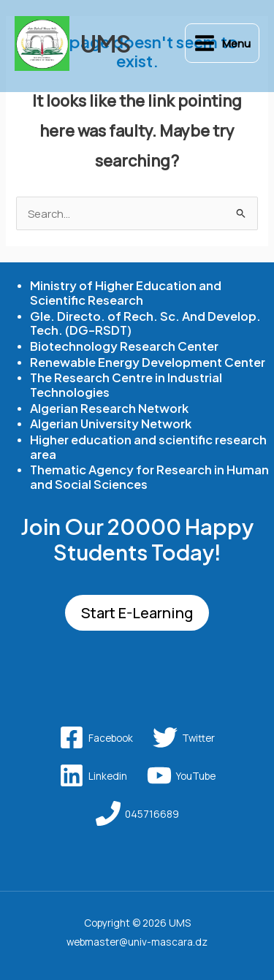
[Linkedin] (93, 775)
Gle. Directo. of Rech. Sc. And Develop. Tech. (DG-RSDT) (145, 323)
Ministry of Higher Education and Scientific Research (126, 293)
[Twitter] (184, 737)
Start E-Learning (137, 613)
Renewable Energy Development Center (148, 362)
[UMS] (42, 43)
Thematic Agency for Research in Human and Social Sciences (149, 477)
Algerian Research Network (109, 408)
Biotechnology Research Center (124, 346)
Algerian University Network (111, 423)
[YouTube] (181, 775)
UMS (106, 43)
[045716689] (137, 813)
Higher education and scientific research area (148, 447)
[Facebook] (96, 737)
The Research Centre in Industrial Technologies (126, 385)
